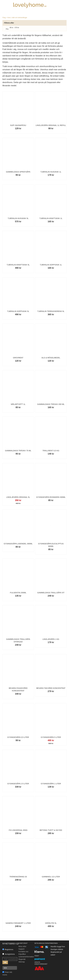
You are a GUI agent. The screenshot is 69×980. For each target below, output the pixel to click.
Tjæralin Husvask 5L (18, 218)
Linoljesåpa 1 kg (51, 639)
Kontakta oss (23, 952)
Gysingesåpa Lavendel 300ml (18, 544)
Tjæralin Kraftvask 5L (18, 265)
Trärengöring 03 (18, 877)
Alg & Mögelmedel (51, 358)
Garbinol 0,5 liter (51, 877)
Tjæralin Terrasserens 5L (51, 311)
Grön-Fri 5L (51, 923)
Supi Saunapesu (18, 125)
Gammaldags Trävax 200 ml (51, 404)
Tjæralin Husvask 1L (51, 172)
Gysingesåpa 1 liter (51, 784)
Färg (4, 18)
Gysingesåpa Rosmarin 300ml (51, 497)
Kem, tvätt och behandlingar (17, 18)
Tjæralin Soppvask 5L (18, 311)
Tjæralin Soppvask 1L (51, 265)
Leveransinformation (26, 957)
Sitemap (22, 962)
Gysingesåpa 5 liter (51, 737)
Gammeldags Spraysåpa (18, 172)
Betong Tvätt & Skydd (51, 830)
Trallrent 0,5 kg (51, 451)
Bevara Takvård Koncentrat (51, 688)
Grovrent (18, 358)
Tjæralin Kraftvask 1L (51, 218)
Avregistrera (10, 954)
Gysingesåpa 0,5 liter (18, 737)
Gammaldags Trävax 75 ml (18, 451)
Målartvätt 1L (18, 404)
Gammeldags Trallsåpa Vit (51, 593)
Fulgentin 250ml (18, 593)
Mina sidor (22, 946)
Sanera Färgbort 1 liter (18, 923)
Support (21, 949)
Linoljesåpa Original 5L (18, 497)
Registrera (9, 949)
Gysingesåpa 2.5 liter (18, 784)
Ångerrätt (22, 959)
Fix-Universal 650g (18, 830)
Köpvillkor (22, 954)
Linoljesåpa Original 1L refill (51, 125)
